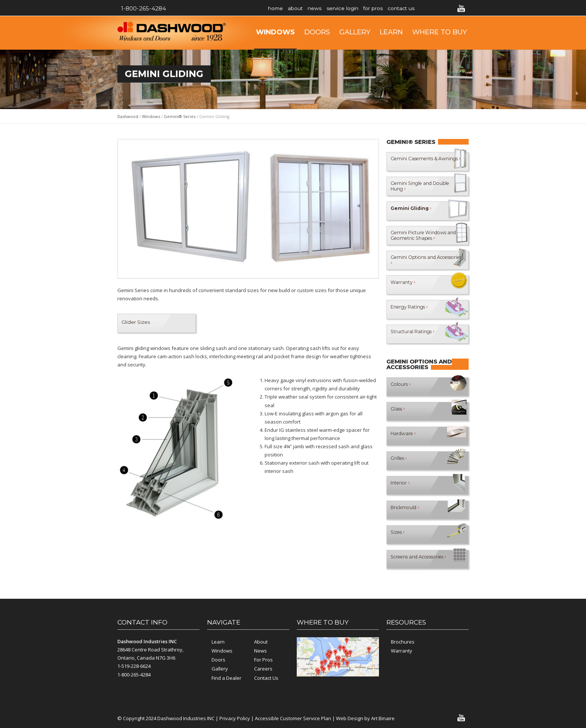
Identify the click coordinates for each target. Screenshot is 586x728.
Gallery (355, 32)
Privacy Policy (235, 718)
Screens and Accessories (422, 559)
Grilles (399, 461)
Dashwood (128, 116)
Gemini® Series (180, 116)
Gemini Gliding (412, 211)
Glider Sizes (136, 322)
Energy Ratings (410, 309)
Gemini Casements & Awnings (416, 161)
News (326, 8)
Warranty (403, 285)
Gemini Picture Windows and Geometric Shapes (420, 235)
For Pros (394, 8)
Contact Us (428, 8)
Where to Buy (439, 32)
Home (278, 8)
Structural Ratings (413, 334)
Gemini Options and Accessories (415, 260)
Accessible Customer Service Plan (293, 718)
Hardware (404, 436)
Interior (401, 485)
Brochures (403, 642)
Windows (275, 32)
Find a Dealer (226, 678)
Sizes (398, 535)
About (302, 8)
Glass (398, 411)
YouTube (461, 9)
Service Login (358, 8)
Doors (317, 32)
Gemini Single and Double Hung (413, 186)
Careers (263, 669)
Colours (401, 387)
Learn (391, 32)
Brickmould (406, 510)
